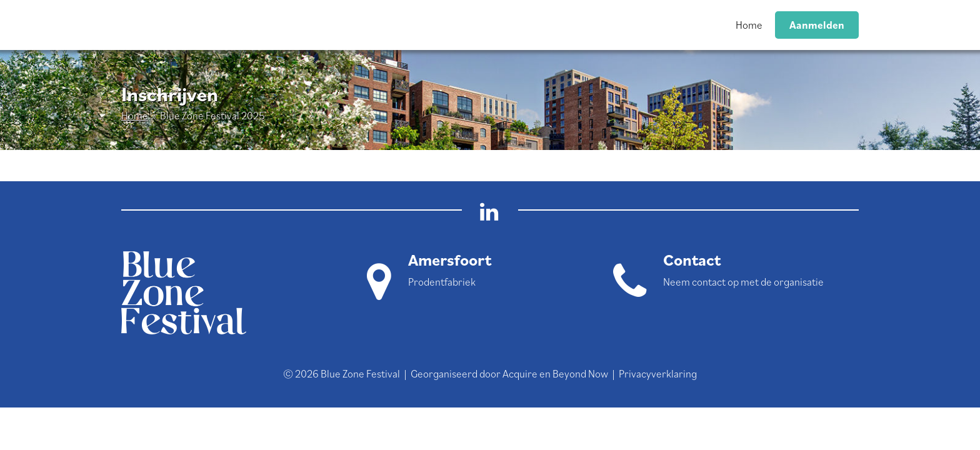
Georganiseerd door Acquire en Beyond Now (509, 374)
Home (749, 25)
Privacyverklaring (658, 374)
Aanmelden (817, 25)
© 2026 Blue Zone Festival (342, 374)
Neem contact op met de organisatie (743, 282)
